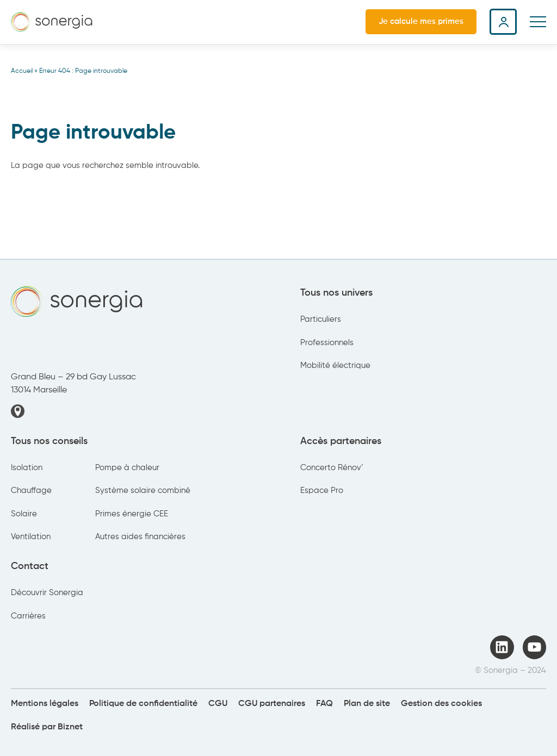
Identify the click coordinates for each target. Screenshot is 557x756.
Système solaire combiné (143, 491)
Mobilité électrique (335, 365)
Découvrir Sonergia (47, 593)
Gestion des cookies (441, 704)
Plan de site (367, 704)
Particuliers (321, 319)
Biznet (70, 727)
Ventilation (31, 537)
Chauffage (31, 491)
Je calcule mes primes (421, 21)
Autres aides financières (140, 537)
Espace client (503, 22)
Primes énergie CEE (132, 514)
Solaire (24, 514)
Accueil (22, 71)
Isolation (27, 468)
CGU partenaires (272, 704)
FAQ (324, 704)
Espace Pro (322, 491)
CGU (218, 704)
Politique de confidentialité (143, 704)
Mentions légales (45, 704)
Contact (30, 566)
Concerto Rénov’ (332, 468)
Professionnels (327, 343)
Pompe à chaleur (127, 468)
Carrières (28, 616)
